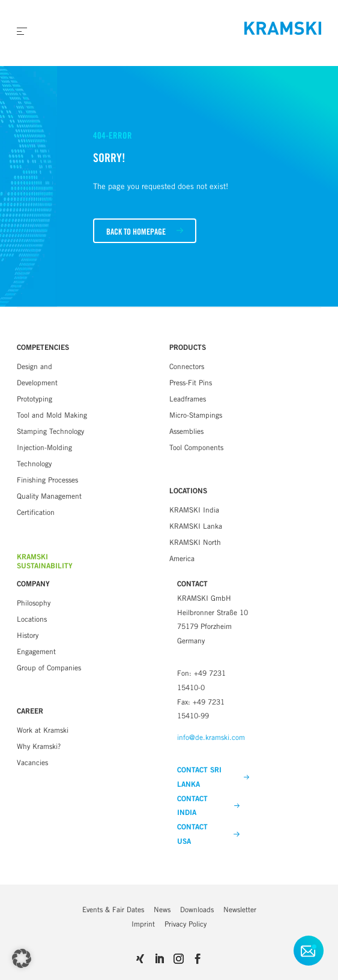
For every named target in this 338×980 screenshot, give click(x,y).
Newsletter (240, 909)
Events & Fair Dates (113, 909)
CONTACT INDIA (208, 806)
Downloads (197, 909)
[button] (22, 958)
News (162, 909)
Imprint (143, 924)
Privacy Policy (186, 924)
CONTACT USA (208, 834)
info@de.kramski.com (211, 737)
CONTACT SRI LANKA (213, 777)
